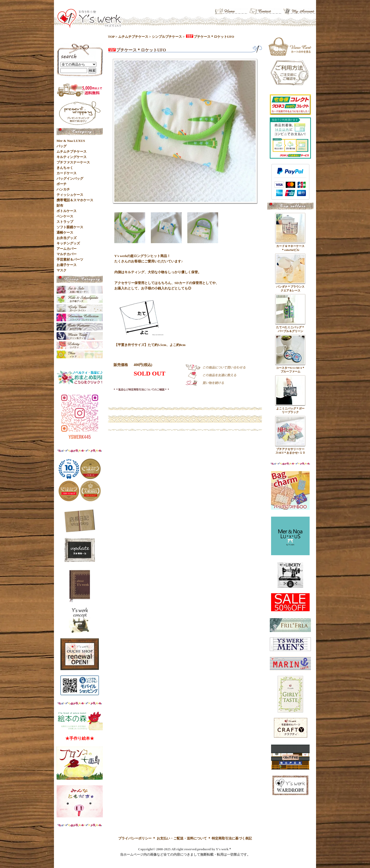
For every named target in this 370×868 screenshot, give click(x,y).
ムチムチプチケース (133, 37)
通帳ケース (65, 232)
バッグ (62, 146)
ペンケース (65, 216)
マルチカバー (67, 254)
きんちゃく (65, 168)
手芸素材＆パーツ (70, 259)
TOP (111, 37)
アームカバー (67, 249)
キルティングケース (72, 157)
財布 (60, 205)
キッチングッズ (68, 243)
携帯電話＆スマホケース (75, 200)
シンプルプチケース (167, 37)
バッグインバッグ (70, 179)
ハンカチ (63, 189)
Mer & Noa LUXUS (71, 141)
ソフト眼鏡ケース (70, 227)
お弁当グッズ (67, 238)
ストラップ (65, 222)
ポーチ (62, 184)
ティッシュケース (70, 195)
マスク (62, 270)
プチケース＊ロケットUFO (210, 37)
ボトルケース (67, 211)
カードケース (67, 173)
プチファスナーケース (73, 162)
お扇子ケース (67, 265)
